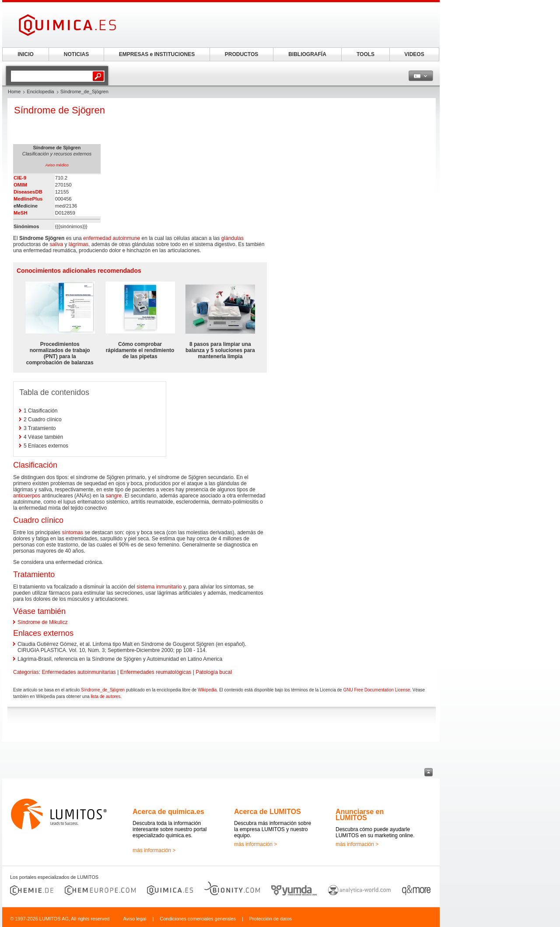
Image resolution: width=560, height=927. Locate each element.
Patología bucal (214, 672)
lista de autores (105, 696)
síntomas (72, 532)
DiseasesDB (28, 192)
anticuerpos (27, 496)
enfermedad (97, 238)
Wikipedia (207, 690)
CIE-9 (20, 178)
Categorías (26, 672)
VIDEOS (414, 54)
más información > (154, 850)
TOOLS (366, 54)
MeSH (21, 213)
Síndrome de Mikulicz (43, 622)
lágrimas (79, 244)
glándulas (233, 238)
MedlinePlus (28, 199)
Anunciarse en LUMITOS (360, 815)
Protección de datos (271, 919)
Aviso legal (135, 919)
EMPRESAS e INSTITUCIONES (157, 54)
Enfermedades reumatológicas (156, 672)
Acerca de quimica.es (168, 812)
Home (14, 92)
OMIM (20, 185)
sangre (114, 496)
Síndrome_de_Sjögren (103, 690)
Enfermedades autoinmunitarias (79, 672)
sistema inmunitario (159, 587)
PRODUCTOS (241, 54)
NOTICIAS (76, 54)
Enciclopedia (40, 92)
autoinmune (126, 238)
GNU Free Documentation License (376, 690)
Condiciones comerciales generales (198, 919)
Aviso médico (57, 165)
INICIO (26, 54)
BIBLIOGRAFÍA (307, 54)
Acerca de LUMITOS (268, 812)
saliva (56, 244)
